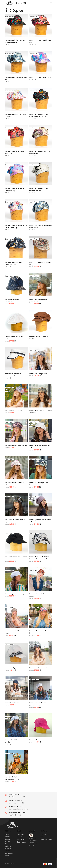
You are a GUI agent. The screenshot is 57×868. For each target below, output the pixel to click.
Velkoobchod (21, 840)
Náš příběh (21, 834)
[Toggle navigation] (51, 3)
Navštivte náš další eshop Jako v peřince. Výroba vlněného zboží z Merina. (33, 842)
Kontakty (20, 837)
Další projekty (21, 842)
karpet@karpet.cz (46, 839)
